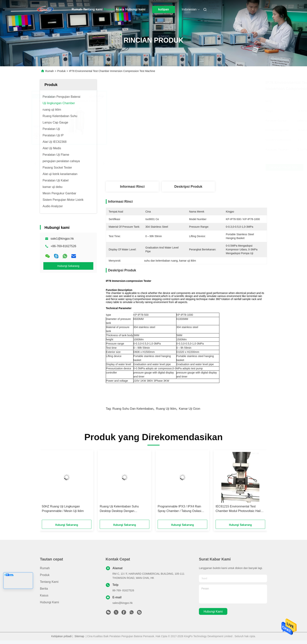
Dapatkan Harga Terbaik (207, 167)
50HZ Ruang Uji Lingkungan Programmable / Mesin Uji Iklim (63, 509)
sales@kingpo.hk (123, 603)
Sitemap (79, 636)
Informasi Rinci (132, 187)
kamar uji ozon (190, 409)
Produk (109, 9)
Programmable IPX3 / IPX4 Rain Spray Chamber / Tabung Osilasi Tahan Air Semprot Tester (179, 509)
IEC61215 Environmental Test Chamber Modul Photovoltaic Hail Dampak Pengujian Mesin (238, 509)
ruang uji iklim (166, 409)
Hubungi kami (135, 9)
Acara (120, 9)
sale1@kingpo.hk (62, 239)
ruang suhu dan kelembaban (133, 409)
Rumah (77, 9)
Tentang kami (93, 9)
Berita (44, 589)
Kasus (44, 595)
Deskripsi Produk (188, 187)
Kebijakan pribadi (61, 636)
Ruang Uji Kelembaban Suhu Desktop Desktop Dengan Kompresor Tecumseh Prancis (120, 509)
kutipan (164, 9)
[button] (48, 486)
